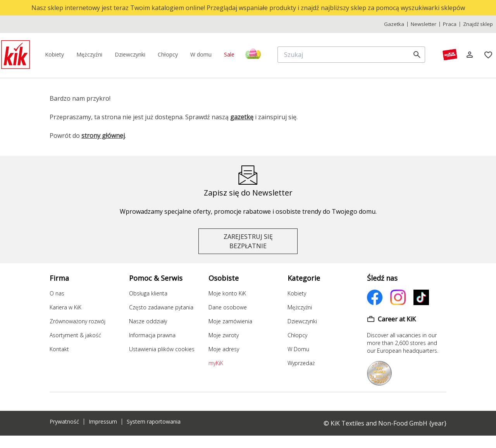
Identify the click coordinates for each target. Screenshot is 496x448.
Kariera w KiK (65, 307)
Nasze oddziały (148, 321)
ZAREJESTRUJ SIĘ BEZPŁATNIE (248, 241)
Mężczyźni (300, 307)
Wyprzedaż (301, 363)
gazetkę (242, 117)
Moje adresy (224, 349)
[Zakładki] (488, 55)
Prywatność (64, 422)
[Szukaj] (345, 55)
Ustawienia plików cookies (162, 349)
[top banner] (248, 8)
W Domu (298, 349)
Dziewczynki (302, 321)
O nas (57, 293)
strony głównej (103, 136)
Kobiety (297, 293)
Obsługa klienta (148, 293)
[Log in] (470, 55)
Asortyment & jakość (75, 335)
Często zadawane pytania (161, 307)
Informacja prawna (152, 335)
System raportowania (154, 422)
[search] (417, 55)
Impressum (103, 422)
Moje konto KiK (227, 293)
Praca (450, 24)
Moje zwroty (224, 335)
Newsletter (424, 24)
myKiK (216, 363)
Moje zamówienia (230, 321)
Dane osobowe (228, 307)
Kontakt (59, 349)
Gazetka (394, 24)
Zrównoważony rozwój (77, 321)
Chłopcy (297, 335)
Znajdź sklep (478, 24)
